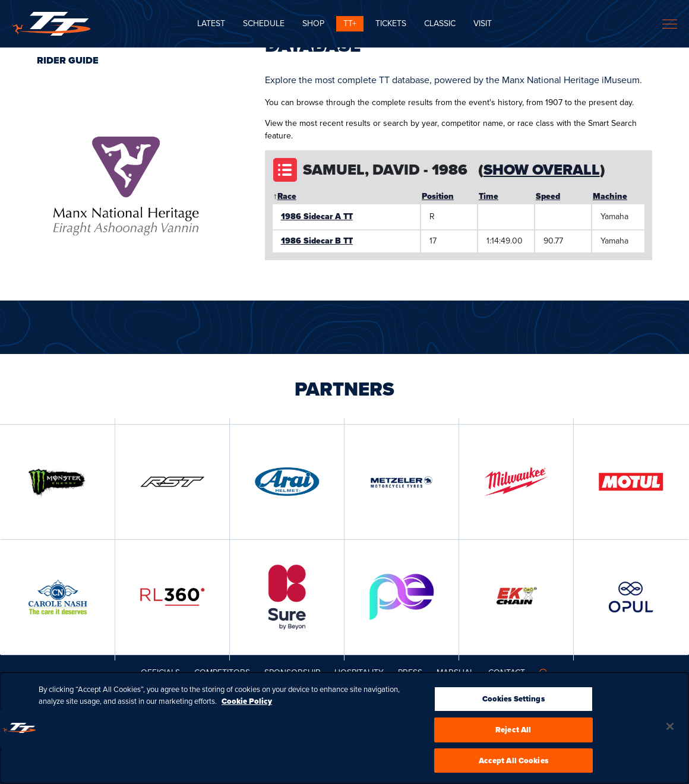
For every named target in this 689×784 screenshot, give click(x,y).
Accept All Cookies (513, 764)
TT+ (350, 23)
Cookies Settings (513, 702)
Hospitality (359, 673)
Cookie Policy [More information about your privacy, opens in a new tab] (247, 705)
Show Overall (542, 170)
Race (287, 196)
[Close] (670, 730)
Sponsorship (292, 673)
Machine (610, 196)
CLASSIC (440, 23)
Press (410, 673)
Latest (211, 23)
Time (489, 196)
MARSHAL (455, 673)
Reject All (513, 733)
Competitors (222, 673)
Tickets (391, 23)
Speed (548, 196)
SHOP (313, 23)
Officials (160, 673)
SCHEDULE (264, 23)
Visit (483, 23)
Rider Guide (68, 60)
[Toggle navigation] (670, 24)
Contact (507, 673)
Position (438, 196)
